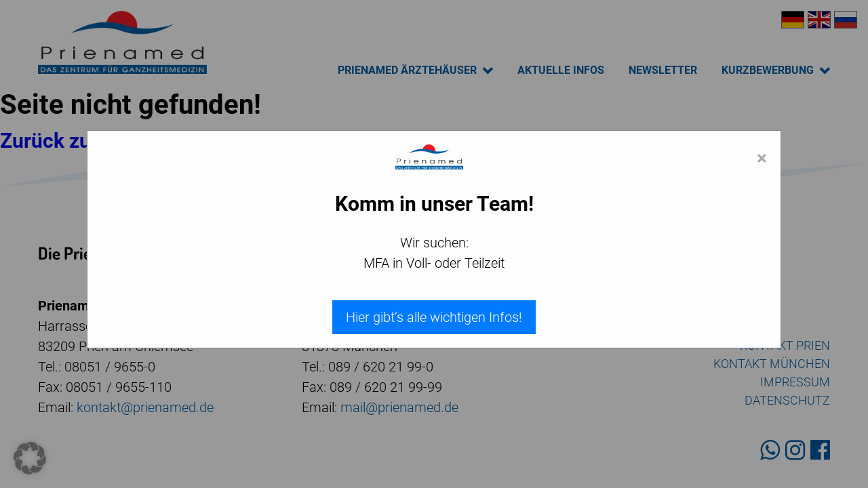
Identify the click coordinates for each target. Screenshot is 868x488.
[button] (30, 458)
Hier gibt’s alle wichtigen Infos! (434, 317)
